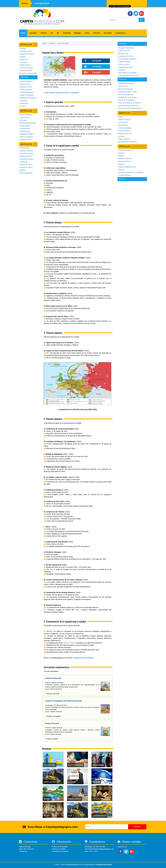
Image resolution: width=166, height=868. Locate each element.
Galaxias (121, 164)
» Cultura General (52, 739)
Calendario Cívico (26, 51)
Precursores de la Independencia (130, 108)
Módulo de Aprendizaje (28, 123)
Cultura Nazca (25, 117)
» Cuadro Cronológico (53, 716)
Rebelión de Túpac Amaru (127, 97)
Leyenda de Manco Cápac (127, 92)
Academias (23, 59)
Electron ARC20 (42, 3)
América (22, 106)
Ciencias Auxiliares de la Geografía (131, 172)
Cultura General (124, 51)
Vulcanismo (24, 103)
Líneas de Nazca (26, 90)
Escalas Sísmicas (124, 161)
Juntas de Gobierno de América (129, 103)
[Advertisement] (132, 216)
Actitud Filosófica (26, 115)
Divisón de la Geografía (126, 100)
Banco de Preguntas (125, 89)
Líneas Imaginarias (125, 128)
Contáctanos (120, 33)
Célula (120, 117)
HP (52, 33)
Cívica (87, 33)
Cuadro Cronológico (27, 95)
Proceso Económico (125, 150)
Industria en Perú (26, 140)
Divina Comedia (124, 139)
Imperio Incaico (25, 84)
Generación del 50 (26, 167)
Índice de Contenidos (27, 849)
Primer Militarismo (26, 71)
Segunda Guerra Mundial (83, 658)
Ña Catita (23, 120)
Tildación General (124, 120)
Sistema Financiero (125, 159)
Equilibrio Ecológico (27, 134)
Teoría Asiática (25, 126)
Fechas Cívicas (124, 64)
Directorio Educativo (27, 54)
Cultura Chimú (25, 131)
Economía (108, 33)
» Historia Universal (52, 694)
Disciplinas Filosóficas (126, 83)
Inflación (121, 156)
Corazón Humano (124, 175)
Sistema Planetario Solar (127, 167)
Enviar (137, 827)
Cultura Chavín (25, 65)
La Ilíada (121, 136)
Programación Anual (125, 67)
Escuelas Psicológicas (126, 48)
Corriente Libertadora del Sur (128, 75)
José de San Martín (26, 154)
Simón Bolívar (123, 125)
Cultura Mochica (124, 131)
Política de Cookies (59, 849)
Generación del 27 (26, 165)
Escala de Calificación (126, 94)
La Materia (23, 101)
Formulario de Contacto (60, 851)
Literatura (33, 33)
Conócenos (23, 851)
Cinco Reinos (123, 122)
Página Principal (25, 847)
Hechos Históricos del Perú (128, 106)
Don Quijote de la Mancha (127, 142)
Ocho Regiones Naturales (127, 73)
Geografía (67, 33)
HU (58, 33)
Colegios (23, 57)
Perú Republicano (26, 173)
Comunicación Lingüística (127, 59)
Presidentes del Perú (126, 56)
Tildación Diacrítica (26, 151)
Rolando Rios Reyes (104, 865)
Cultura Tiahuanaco (26, 92)
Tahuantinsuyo (123, 53)
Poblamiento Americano (28, 98)
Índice (23, 33)
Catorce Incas (123, 86)
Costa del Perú (25, 128)
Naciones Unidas (69, 643)
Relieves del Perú (26, 156)
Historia (44, 33)
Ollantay (22, 170)
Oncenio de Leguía (26, 159)
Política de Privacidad (60, 847)
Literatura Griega (26, 87)
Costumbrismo (25, 148)
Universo (121, 170)
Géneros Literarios (26, 137)
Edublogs (23, 48)
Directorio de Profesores (28, 73)
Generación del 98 (125, 133)
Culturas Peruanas (26, 68)
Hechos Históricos (26, 81)
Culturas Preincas (124, 62)
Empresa (121, 153)
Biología (78, 33)
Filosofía (97, 33)
